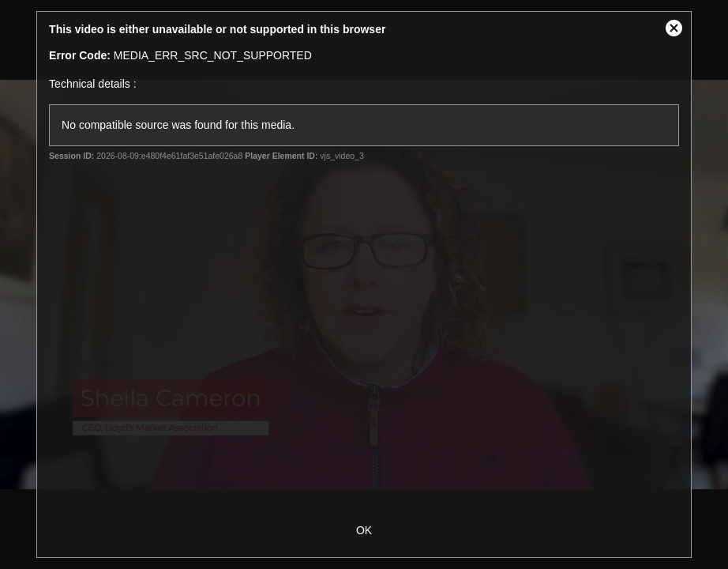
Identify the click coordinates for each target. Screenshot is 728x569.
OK (364, 530)
